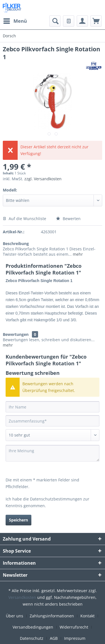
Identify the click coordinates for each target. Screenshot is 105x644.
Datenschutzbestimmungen (56, 499)
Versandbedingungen (33, 627)
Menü (15, 20)
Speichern (18, 520)
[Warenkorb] (96, 21)
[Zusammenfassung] (53, 421)
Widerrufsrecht (74, 627)
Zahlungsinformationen (52, 616)
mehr (77, 254)
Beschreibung (16, 243)
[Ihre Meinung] (53, 453)
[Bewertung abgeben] (53, 435)
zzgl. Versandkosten (43, 179)
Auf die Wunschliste (25, 219)
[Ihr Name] (53, 407)
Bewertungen (16, 334)
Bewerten (68, 219)
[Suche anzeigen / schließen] (55, 21)
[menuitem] (15, 21)
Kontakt (88, 616)
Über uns (15, 616)
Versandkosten (22, 597)
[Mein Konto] (82, 21)
